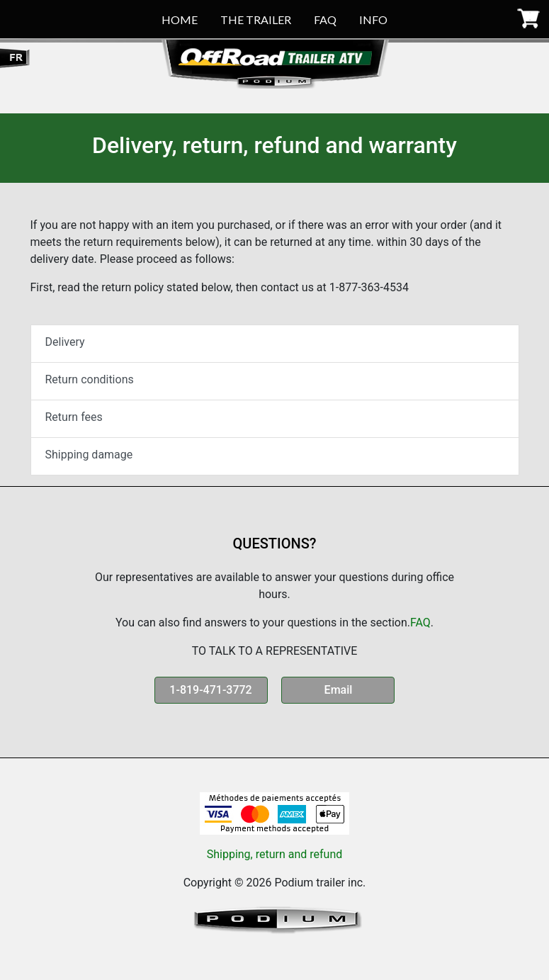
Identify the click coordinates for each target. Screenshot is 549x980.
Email (339, 690)
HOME (180, 19)
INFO (373, 19)
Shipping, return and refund (275, 854)
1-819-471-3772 (210, 690)
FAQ (325, 19)
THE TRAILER (256, 19)
